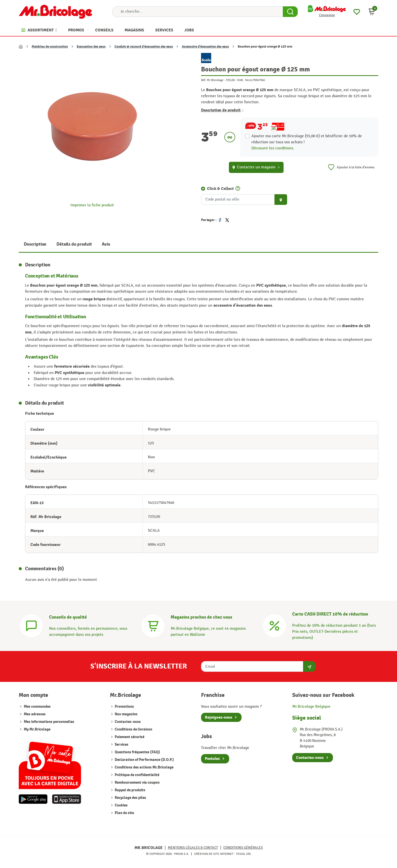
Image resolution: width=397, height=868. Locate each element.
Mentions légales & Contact (193, 848)
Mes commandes (37, 707)
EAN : (241, 80)
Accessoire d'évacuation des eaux (205, 47)
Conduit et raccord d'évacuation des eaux (144, 47)
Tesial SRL (244, 854)
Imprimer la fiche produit (92, 205)
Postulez (212, 759)
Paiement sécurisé (129, 737)
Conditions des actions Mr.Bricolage (144, 767)
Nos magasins (126, 714)
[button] (372, 12)
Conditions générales (243, 848)
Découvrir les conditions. (273, 148)
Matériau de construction (50, 47)
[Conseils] (31, 625)
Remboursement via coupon (137, 783)
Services (121, 745)
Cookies (121, 805)
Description (35, 244)
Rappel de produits (130, 790)
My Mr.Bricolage (37, 729)
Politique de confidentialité (137, 775)
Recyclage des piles (130, 798)
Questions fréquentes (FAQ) (137, 752)
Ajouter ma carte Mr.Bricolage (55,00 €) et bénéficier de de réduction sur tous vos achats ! (307, 139)
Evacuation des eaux (91, 47)
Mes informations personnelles (49, 722)
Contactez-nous (127, 722)
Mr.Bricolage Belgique (311, 707)
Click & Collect (220, 189)
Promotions (124, 707)
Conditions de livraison (133, 729)
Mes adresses (35, 714)
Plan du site (124, 813)
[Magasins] (153, 625)
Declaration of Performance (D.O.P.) (144, 760)
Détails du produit (74, 244)
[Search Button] (290, 12)
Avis (106, 244)
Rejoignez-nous (219, 717)
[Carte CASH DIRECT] (274, 625)
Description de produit (222, 110)
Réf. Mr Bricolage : (213, 80)
